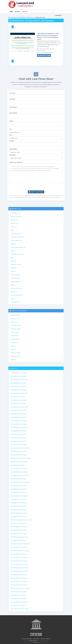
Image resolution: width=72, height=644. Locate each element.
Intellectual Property (15, 278)
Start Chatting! (36, 192)
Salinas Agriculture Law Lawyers (18, 540)
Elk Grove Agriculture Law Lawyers (19, 424)
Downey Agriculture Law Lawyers (19, 414)
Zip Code (12, 141)
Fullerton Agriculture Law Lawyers (19, 445)
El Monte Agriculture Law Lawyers (19, 421)
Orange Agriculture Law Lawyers (18, 503)
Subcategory (13, 155)
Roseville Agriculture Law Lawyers (19, 534)
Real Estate (13, 360)
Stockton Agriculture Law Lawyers (19, 578)
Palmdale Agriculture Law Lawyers (19, 510)
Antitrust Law (14, 227)
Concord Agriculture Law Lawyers (19, 400)
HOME (11, 12)
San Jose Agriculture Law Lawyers (19, 554)
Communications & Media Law (18, 247)
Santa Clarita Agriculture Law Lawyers (20, 568)
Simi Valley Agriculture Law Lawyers (19, 575)
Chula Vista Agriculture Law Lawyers (19, 393)
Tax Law (13, 299)
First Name (12, 93)
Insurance (13, 271)
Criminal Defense (15, 336)
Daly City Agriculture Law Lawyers (19, 410)
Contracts (13, 251)
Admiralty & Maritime (16, 216)
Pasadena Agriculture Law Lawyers (19, 513)
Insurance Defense (15, 275)
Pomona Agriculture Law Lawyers (19, 516)
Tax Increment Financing (16, 295)
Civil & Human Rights (16, 329)
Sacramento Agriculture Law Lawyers (19, 537)
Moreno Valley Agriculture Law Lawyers (20, 482)
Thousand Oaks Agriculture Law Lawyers (20, 588)
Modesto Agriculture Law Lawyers (19, 479)
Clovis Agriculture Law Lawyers (18, 397)
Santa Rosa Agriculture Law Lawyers (19, 571)
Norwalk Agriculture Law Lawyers (19, 489)
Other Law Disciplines (19, 311)
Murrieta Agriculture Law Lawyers (19, 486)
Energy (12, 258)
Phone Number (13, 113)
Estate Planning (14, 342)
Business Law (31, 17)
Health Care (13, 349)
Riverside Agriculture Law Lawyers (19, 530)
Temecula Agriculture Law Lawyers (19, 585)
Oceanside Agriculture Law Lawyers (19, 496)
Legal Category (13, 149)
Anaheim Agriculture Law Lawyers (19, 373)
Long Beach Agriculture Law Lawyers (19, 472)
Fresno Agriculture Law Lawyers (18, 441)
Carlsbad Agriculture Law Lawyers (19, 390)
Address (12, 121)
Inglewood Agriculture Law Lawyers (19, 462)
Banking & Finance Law (16, 234)
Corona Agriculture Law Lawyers (18, 403)
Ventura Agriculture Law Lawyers (19, 599)
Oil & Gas (13, 285)
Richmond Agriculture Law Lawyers (19, 527)
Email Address (13, 107)
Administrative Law (15, 213)
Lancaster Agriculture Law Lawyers (19, 468)
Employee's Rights (15, 339)
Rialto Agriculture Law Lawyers (18, 523)
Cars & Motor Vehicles (16, 325)
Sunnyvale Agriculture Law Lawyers (19, 581)
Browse (18, 12)
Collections (13, 244)
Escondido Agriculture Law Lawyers (19, 427)
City (10, 129)
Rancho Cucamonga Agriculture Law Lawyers (21, 520)
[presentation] (36, 187)
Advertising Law (14, 220)
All (9, 17)
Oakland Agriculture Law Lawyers (19, 492)
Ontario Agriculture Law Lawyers (18, 499)
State (11, 135)
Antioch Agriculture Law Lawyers (18, 376)
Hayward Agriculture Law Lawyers (19, 455)
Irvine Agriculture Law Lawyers (18, 465)
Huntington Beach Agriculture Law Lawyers (21, 458)
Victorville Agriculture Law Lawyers (19, 602)
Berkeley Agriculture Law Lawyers (19, 383)
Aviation (13, 230)
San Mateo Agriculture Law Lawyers (19, 557)
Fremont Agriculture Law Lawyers (19, 438)
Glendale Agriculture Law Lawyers (19, 451)
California (14, 17)
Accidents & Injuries (15, 315)
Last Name (12, 99)
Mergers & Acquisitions (16, 281)
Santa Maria (22, 17)
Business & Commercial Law (17, 237)
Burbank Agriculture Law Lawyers (19, 386)
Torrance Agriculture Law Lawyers (19, 592)
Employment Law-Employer (17, 254)
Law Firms (59, 15)
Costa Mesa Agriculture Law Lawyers (19, 407)
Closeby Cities (14, 368)
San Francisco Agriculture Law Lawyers (20, 551)
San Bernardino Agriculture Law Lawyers (20, 544)
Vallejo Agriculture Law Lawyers (18, 595)
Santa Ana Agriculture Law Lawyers (19, 561)
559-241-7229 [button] (44, 55)
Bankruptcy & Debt (15, 319)
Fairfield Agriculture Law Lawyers (19, 431)
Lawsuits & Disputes (15, 356)
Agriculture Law (14, 223)
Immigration (14, 268)
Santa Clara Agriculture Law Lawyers (19, 564)
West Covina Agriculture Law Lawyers (20, 609)
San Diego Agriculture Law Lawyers (19, 547)
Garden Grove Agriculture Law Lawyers (20, 448)
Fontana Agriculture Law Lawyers (19, 434)
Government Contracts (16, 264)
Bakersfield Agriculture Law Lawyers (19, 380)
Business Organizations (16, 240)
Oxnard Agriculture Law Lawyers (18, 506)
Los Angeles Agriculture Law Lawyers (19, 475)
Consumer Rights (15, 332)
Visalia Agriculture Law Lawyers (18, 605)
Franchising (13, 261)
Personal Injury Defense (16, 288)
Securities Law (14, 292)
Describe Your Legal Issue (16, 162)
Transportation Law (15, 302)
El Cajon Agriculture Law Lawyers (19, 417)
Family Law (13, 346)
